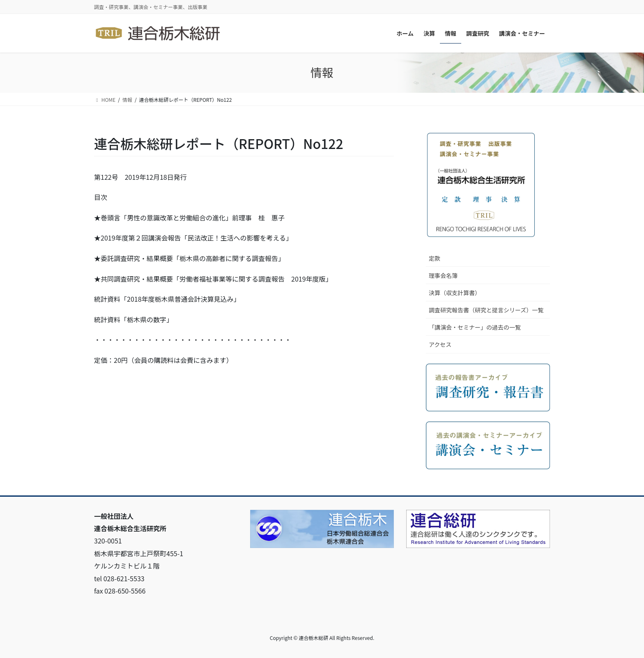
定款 (435, 258)
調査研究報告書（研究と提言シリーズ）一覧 (486, 310)
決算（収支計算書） (455, 293)
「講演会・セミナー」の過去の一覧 (475, 327)
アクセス (440, 344)
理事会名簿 (443, 275)
